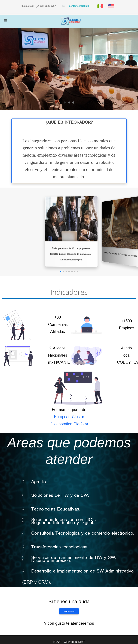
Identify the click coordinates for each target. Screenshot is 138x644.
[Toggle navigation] (6, 21)
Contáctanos (69, 611)
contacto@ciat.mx (78, 6)
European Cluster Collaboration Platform (69, 420)
